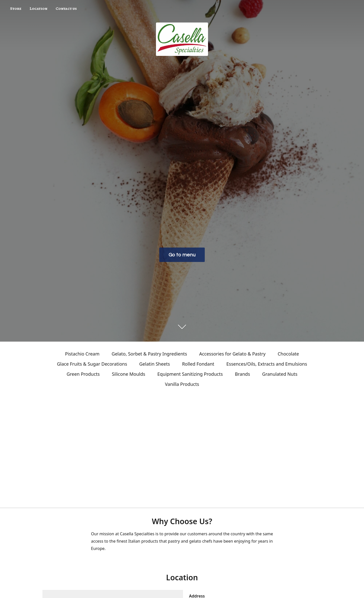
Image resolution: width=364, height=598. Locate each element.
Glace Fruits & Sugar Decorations (92, 364)
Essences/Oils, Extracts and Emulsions (267, 364)
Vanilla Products (182, 384)
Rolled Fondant (198, 364)
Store (16, 9)
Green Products (83, 374)
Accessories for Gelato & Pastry (232, 354)
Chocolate (288, 354)
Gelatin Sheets (155, 364)
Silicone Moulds (128, 374)
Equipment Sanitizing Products (190, 374)
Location (38, 9)
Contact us (66, 9)
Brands (242, 374)
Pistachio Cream (82, 354)
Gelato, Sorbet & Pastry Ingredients (149, 354)
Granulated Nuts (280, 374)
